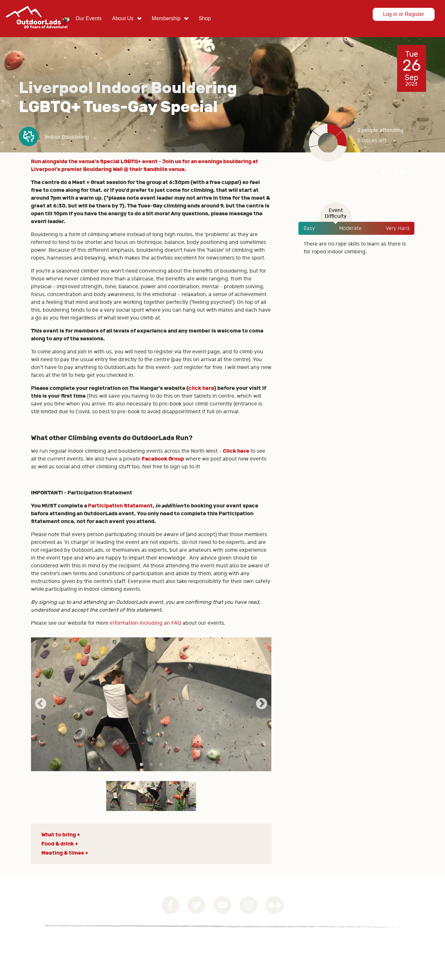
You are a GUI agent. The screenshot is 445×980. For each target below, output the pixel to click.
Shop (205, 18)
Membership (166, 18)
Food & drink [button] (58, 844)
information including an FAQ (145, 623)
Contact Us (127, 942)
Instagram (249, 905)
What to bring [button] (59, 835)
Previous (41, 704)
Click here (236, 451)
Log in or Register (404, 14)
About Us (123, 18)
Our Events (89, 18)
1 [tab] (141, 765)
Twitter (196, 905)
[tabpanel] (151, 704)
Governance (33, 942)
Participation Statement (120, 506)
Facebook (170, 905)
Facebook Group (163, 459)
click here (201, 388)
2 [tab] (151, 765)
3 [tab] (161, 765)
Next (262, 704)
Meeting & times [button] (63, 853)
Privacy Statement (80, 942)
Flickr (275, 905)
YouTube (223, 905)
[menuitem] (89, 19)
